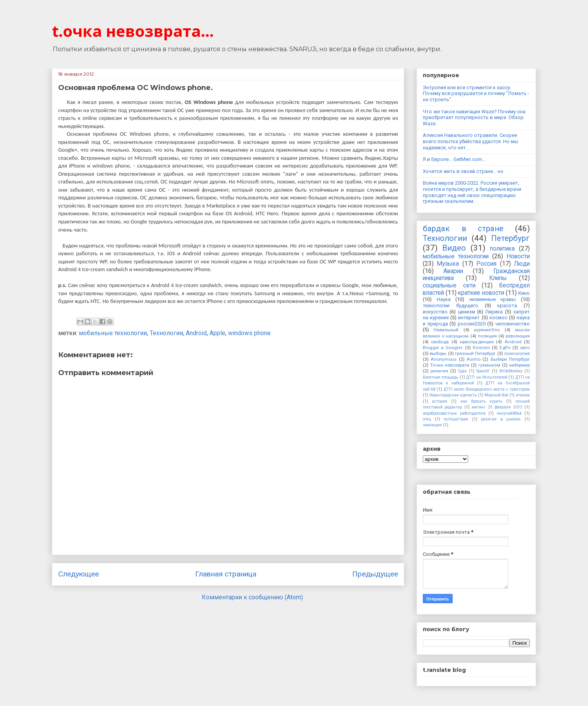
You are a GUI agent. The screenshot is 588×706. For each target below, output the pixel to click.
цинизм (467, 312)
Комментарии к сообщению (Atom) (252, 597)
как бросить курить (481, 401)
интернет (469, 318)
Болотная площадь (440, 377)
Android (196, 333)
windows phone (249, 333)
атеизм (523, 395)
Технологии (166, 333)
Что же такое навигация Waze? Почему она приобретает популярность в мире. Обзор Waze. (474, 118)
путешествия (456, 419)
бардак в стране (463, 228)
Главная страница (226, 574)
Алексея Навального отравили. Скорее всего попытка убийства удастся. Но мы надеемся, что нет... (470, 141)
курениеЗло (487, 330)
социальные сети (449, 286)
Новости (518, 256)
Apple (217, 333)
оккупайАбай (509, 413)
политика (502, 249)
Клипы (498, 278)
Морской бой (496, 395)
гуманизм (489, 365)
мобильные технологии (113, 333)
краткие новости (481, 293)
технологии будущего (451, 305)
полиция (487, 336)
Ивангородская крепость (453, 395)
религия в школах (501, 419)
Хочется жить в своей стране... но (463, 171)
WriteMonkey (511, 371)
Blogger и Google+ (443, 348)
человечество (513, 324)
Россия (486, 264)
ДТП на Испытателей (487, 377)
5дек (463, 371)
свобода (440, 342)
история (440, 401)
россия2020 (472, 324)
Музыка (448, 264)
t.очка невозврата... (133, 31)
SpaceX (483, 371)
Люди (522, 264)
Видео (454, 248)
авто (525, 348)
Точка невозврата (450, 365)
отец (427, 419)
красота (507, 305)
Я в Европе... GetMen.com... (454, 159)
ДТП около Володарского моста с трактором (487, 389)
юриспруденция (477, 342)
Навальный (446, 330)
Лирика (494, 312)
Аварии (453, 271)
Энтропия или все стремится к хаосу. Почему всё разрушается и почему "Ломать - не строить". (476, 93)
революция (518, 336)
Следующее (79, 574)
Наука (444, 299)
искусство (435, 312)
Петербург (510, 238)
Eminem (482, 348)
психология (517, 353)
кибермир (520, 365)
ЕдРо (505, 348)
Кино (524, 293)
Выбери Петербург (510, 359)
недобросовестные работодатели (454, 413)
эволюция (432, 425)
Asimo (474, 359)
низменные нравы (493, 299)
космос (498, 318)
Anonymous (444, 359)
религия (439, 371)
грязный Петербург (475, 353)
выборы (438, 353)
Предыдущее (375, 574)
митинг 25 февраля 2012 (497, 407)
